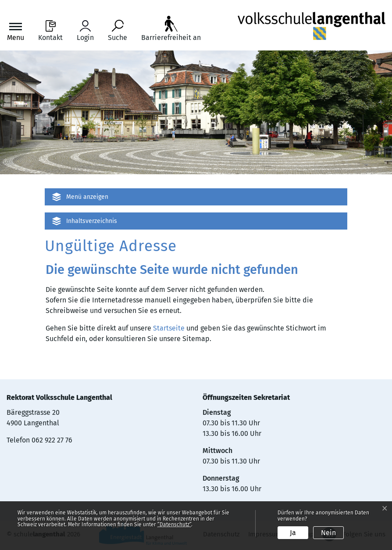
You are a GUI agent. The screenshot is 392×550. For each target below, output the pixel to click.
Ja (293, 533)
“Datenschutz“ (174, 525)
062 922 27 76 (52, 440)
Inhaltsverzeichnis (92, 221)
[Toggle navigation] (16, 31)
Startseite (169, 328)
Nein (328, 533)
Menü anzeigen (87, 197)
